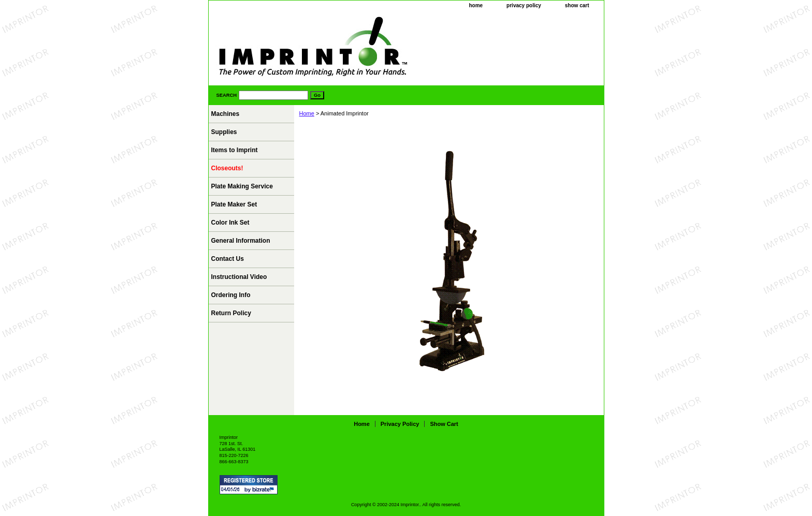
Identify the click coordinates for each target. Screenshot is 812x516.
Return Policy (231, 313)
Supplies (224, 132)
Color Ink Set (230, 223)
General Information (241, 241)
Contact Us (228, 259)
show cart (577, 5)
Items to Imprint (235, 150)
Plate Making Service (242, 186)
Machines (226, 114)
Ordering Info (231, 295)
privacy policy (524, 5)
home (476, 5)
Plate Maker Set (234, 204)
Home (307, 113)
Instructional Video (239, 277)
